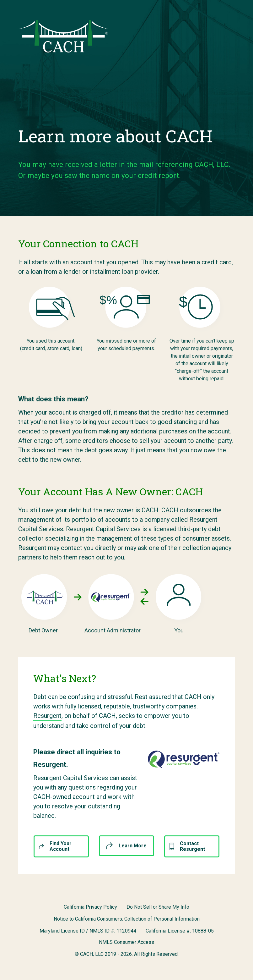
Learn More (127, 846)
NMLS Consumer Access (127, 942)
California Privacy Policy (90, 907)
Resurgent (47, 716)
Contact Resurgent (187, 846)
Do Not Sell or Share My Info (158, 907)
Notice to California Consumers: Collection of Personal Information (127, 919)
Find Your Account (55, 846)
